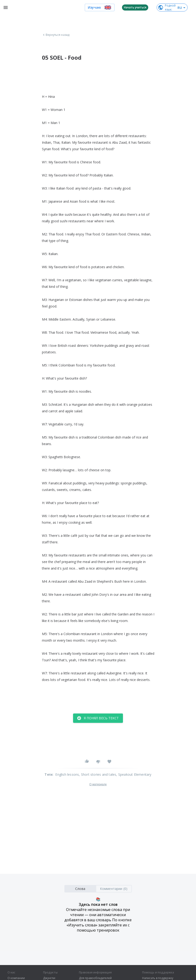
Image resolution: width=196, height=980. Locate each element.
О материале (98, 784)
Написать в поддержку (158, 978)
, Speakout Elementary (134, 774)
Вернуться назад (56, 35)
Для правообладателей (95, 978)
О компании (16, 978)
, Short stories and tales (98, 774)
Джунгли (49, 978)
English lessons (67, 774)
